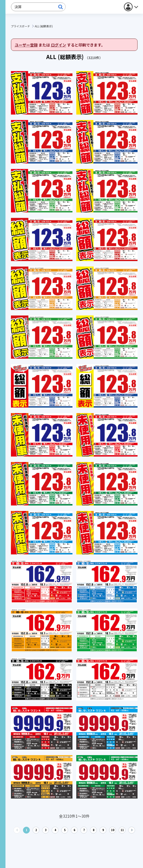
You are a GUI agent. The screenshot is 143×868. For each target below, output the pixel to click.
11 (122, 830)
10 (113, 830)
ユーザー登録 (26, 45)
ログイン (59, 45)
